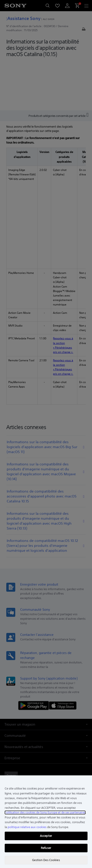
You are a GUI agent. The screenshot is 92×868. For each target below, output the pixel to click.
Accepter (46, 836)
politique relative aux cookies (27, 827)
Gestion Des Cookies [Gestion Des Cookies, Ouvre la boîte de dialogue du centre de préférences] (46, 860)
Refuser (46, 848)
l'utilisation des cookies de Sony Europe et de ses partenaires (45, 812)
